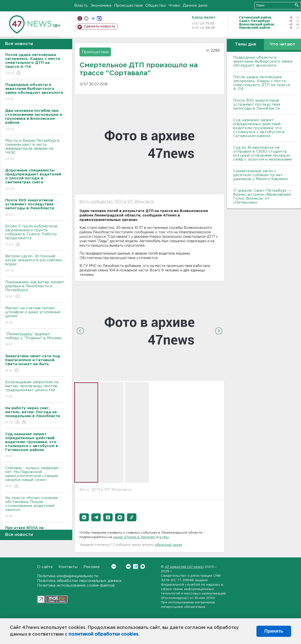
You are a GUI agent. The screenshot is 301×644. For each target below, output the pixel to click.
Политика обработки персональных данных (79, 581)
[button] (84, 517)
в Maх (164, 537)
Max (143, 566)
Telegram (136, 566)
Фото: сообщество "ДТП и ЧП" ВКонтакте (117, 202)
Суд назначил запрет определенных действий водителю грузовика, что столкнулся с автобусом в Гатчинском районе (259, 128)
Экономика (101, 6)
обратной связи (168, 545)
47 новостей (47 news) (184, 567)
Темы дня (245, 44)
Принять (274, 631)
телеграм (93, 18)
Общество (156, 6)
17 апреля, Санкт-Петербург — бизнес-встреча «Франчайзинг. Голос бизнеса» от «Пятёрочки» (263, 197)
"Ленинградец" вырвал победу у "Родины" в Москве (35, 340)
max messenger (99, 18)
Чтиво (174, 6)
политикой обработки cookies (103, 634)
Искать (297, 5)
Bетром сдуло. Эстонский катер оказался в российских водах (35, 264)
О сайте (45, 567)
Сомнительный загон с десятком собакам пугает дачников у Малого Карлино (261, 175)
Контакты (68, 567)
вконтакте (86, 18)
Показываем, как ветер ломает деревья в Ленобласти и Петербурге (35, 290)
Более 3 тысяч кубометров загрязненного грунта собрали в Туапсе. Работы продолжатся (35, 236)
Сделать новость (100, 26)
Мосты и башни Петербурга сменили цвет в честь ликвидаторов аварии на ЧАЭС (35, 150)
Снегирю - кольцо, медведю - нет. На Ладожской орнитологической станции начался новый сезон (35, 477)
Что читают (283, 44)
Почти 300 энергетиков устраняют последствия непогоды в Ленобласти (257, 105)
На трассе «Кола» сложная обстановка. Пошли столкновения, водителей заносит (35, 507)
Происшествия (128, 6)
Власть (81, 6)
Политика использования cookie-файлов (76, 585)
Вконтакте (114, 566)
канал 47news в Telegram (134, 537)
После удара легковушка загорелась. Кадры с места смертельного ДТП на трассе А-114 (262, 83)
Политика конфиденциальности (68, 576)
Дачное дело (195, 6)
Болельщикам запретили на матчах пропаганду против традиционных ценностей (35, 390)
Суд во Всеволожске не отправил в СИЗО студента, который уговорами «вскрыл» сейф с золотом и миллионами (263, 154)
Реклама (91, 567)
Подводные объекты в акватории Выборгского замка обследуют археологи (263, 61)
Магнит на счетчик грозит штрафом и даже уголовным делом (35, 316)
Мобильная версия (80, 18)
